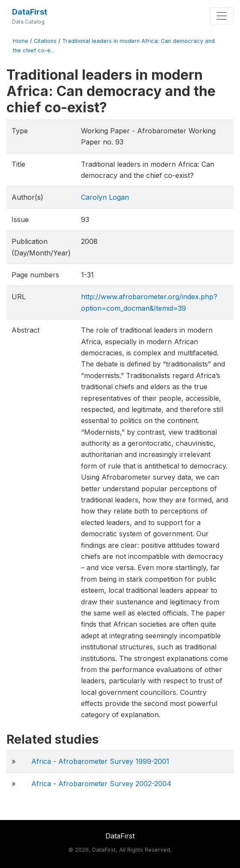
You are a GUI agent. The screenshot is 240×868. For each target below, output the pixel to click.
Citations (45, 41)
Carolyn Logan (105, 197)
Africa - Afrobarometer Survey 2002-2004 (101, 784)
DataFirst (30, 12)
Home (21, 41)
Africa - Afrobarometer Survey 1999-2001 (100, 761)
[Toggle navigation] (222, 16)
